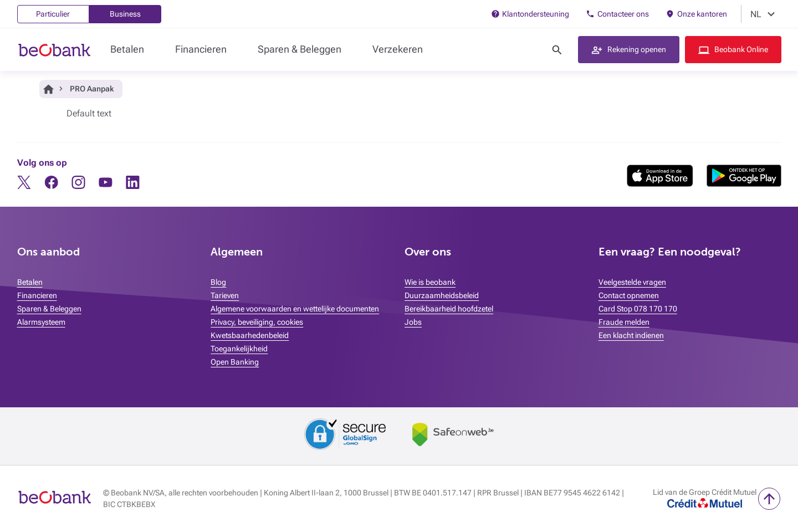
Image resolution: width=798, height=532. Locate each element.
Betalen (127, 49)
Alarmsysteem (41, 322)
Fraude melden (624, 322)
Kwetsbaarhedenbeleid (250, 335)
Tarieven (225, 295)
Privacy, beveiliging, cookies (257, 322)
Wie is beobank (430, 282)
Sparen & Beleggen (300, 49)
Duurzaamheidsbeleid (442, 295)
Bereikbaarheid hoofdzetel (449, 309)
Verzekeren (398, 49)
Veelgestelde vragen (632, 282)
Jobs (413, 322)
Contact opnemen (629, 295)
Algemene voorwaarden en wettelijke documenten (295, 309)
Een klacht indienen (631, 335)
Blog (218, 282)
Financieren (201, 49)
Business (125, 14)
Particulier (53, 14)
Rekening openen (637, 49)
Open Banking (235, 362)
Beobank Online (741, 49)
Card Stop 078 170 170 (638, 309)
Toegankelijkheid (239, 349)
